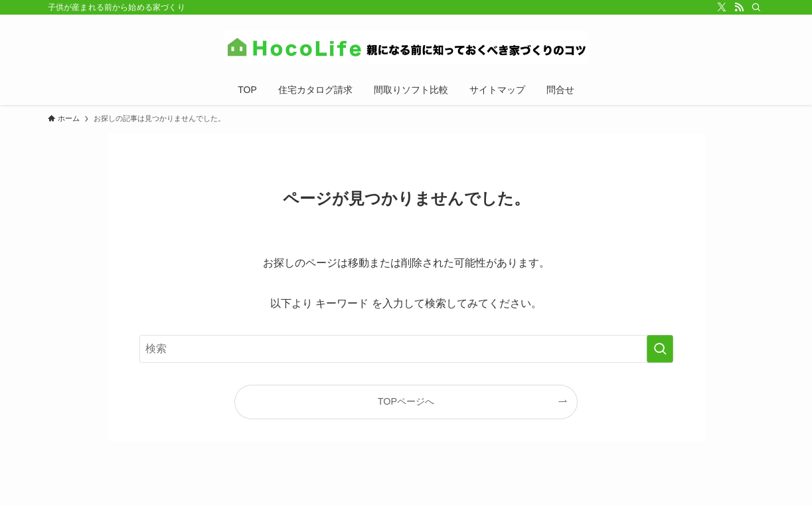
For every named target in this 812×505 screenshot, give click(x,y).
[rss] (739, 7)
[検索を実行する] (660, 349)
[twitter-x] (722, 7)
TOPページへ (406, 401)
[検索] (756, 7)
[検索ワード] (406, 349)
